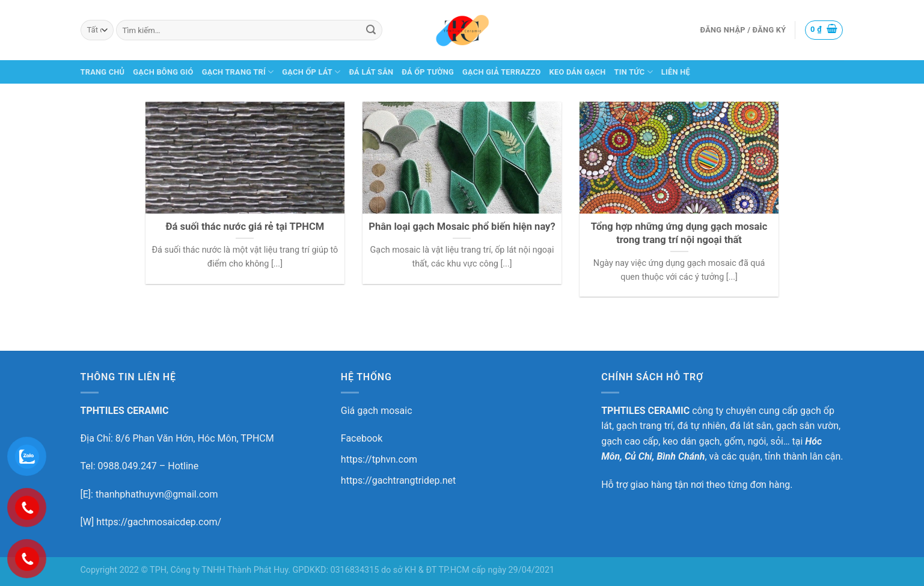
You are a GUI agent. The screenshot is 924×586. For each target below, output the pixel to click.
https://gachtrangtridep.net (398, 480)
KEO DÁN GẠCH (578, 72)
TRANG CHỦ (103, 72)
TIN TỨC (634, 72)
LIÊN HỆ (676, 72)
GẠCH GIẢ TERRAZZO (502, 72)
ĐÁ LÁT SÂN (371, 72)
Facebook (362, 438)
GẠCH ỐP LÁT (311, 72)
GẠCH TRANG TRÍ (238, 72)
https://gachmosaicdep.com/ (159, 522)
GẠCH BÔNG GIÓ (163, 72)
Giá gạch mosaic (377, 411)
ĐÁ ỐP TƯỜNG (428, 72)
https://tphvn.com (379, 459)
